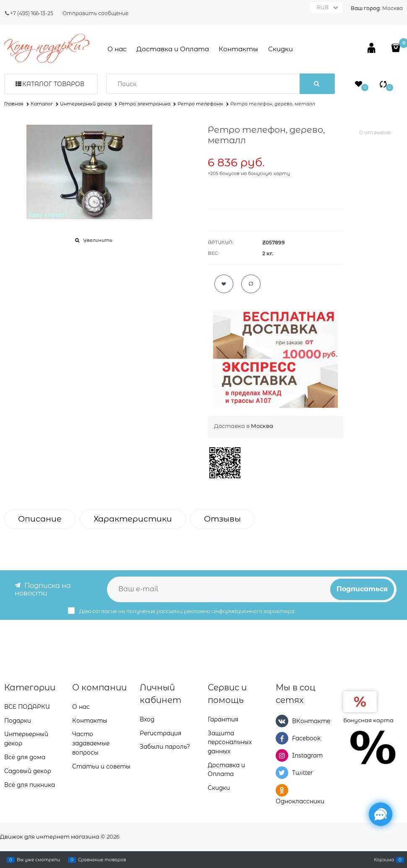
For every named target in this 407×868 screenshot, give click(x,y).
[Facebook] (282, 738)
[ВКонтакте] (282, 721)
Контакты (238, 49)
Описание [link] (40, 519)
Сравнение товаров (102, 860)
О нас (117, 49)
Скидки (280, 49)
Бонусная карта (368, 720)
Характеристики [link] (133, 519)
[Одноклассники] (282, 790)
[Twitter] (282, 773)
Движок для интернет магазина (50, 837)
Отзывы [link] (222, 519)
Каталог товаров (53, 84)
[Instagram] (282, 755)
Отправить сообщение (95, 13)
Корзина (384, 860)
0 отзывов (375, 132)
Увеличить (98, 240)
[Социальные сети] (381, 814)
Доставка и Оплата (173, 49)
